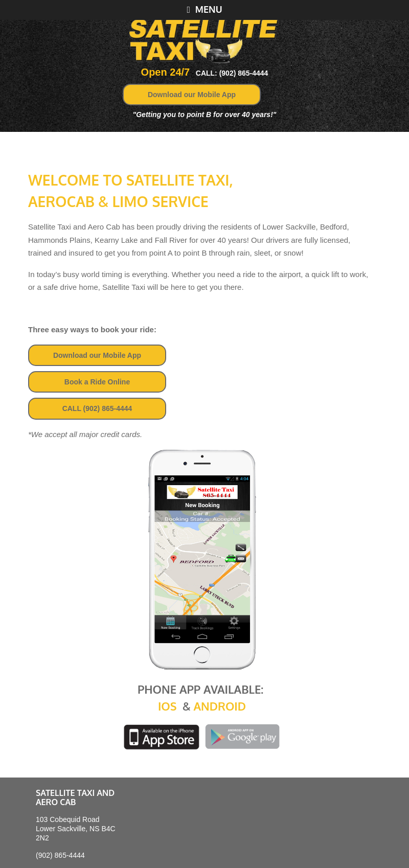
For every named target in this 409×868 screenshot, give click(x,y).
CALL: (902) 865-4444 (232, 73)
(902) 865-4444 (60, 855)
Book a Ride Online (97, 382)
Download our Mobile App (192, 95)
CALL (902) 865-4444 (97, 408)
